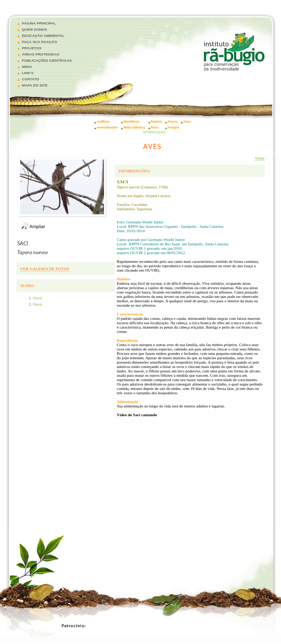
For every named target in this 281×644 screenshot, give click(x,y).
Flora (155, 127)
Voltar (260, 158)
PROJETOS (32, 48)
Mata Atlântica (134, 127)
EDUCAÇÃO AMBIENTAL (43, 36)
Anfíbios (103, 122)
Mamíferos (131, 122)
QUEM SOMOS (34, 29)
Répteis (157, 122)
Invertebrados (107, 127)
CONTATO (30, 79)
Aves (187, 122)
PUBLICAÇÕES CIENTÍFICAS (47, 60)
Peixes (173, 122)
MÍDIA (27, 67)
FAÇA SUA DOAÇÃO (39, 42)
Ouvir (38, 298)
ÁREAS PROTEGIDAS (41, 54)
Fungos (173, 127)
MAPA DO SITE (35, 85)
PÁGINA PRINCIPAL (39, 23)
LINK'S (28, 73)
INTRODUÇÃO (154, 132)
